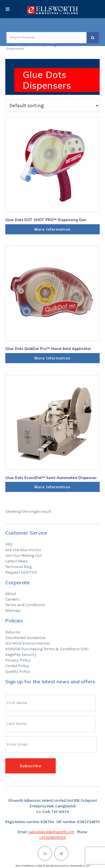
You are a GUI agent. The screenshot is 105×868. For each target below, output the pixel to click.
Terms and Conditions (25, 605)
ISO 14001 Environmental (28, 643)
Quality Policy (18, 671)
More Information (53, 229)
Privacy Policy (18, 660)
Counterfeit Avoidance (25, 638)
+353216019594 (53, 838)
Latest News (17, 561)
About (11, 594)
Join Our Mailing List (24, 556)
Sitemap (13, 611)
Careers (12, 599)
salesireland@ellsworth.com (51, 832)
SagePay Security (21, 655)
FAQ (9, 544)
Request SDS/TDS (21, 572)
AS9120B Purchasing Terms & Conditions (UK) (47, 649)
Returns (13, 632)
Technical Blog (18, 567)
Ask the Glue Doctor (23, 550)
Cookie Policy (17, 666)
